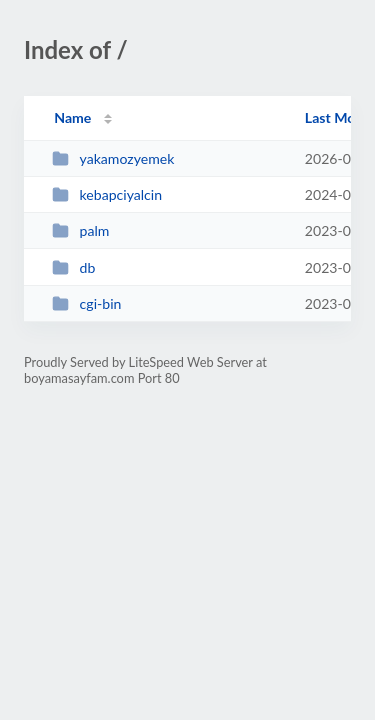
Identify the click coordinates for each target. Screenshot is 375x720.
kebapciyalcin (107, 194)
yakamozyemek (113, 158)
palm (80, 230)
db (73, 267)
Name (72, 117)
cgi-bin (86, 303)
